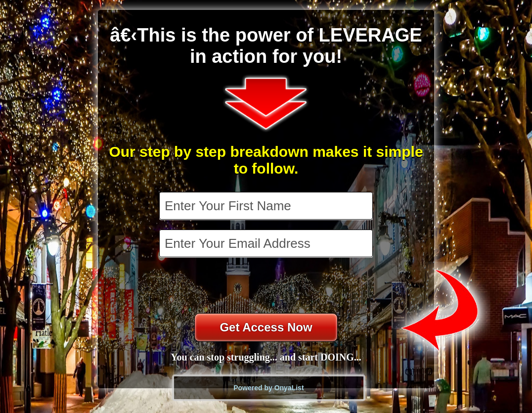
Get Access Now (266, 327)
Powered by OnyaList (268, 388)
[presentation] (267, 286)
